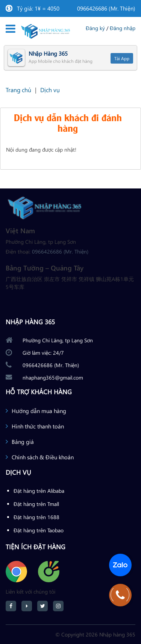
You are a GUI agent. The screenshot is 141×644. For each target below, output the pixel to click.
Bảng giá (23, 442)
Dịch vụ (50, 90)
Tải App (122, 58)
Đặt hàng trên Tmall (36, 504)
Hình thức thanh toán (38, 426)
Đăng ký (95, 28)
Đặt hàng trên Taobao (39, 530)
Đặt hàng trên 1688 (36, 517)
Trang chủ (18, 90)
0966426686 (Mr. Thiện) (106, 8)
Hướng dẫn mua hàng (39, 411)
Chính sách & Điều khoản (43, 457)
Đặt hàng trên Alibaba (39, 491)
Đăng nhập (123, 28)
